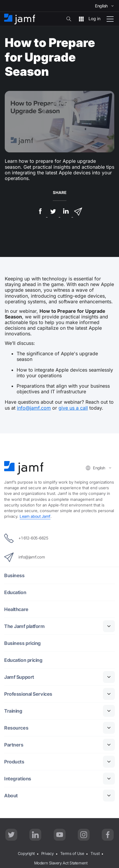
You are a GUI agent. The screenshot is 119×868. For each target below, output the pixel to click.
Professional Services (28, 694)
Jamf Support (19, 677)
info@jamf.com (34, 408)
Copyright (26, 853)
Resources (16, 728)
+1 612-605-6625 (26, 538)
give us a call (73, 408)
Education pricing (23, 660)
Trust (95, 853)
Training (13, 711)
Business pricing (22, 643)
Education (15, 592)
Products (14, 762)
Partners (14, 745)
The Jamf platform (24, 626)
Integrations (18, 779)
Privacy (47, 853)
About (11, 796)
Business (14, 576)
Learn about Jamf (35, 516)
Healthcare (16, 609)
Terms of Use (72, 853)
